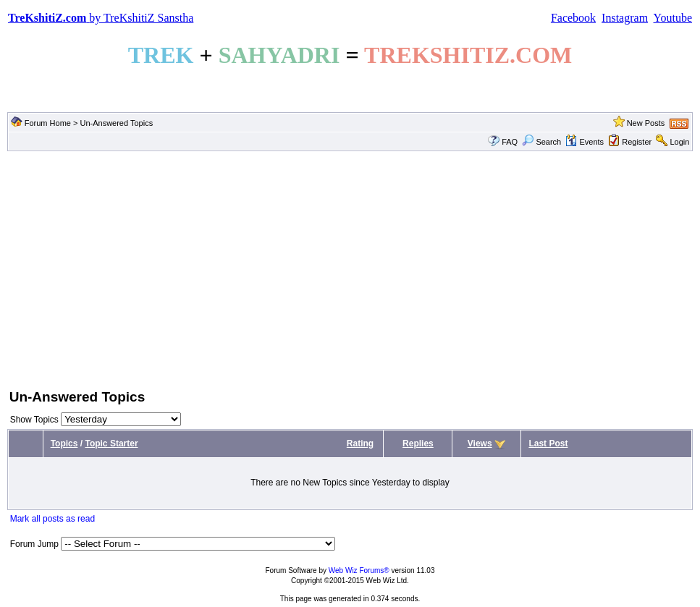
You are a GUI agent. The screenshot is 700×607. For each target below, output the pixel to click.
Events (585, 142)
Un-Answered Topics (116, 123)
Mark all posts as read (52, 519)
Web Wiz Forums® (359, 570)
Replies (418, 443)
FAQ (510, 142)
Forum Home (48, 123)
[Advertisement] (350, 268)
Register (637, 142)
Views (480, 443)
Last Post (548, 443)
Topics (64, 443)
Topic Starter (111, 443)
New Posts (646, 123)
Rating (360, 443)
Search (541, 142)
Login (679, 142)
